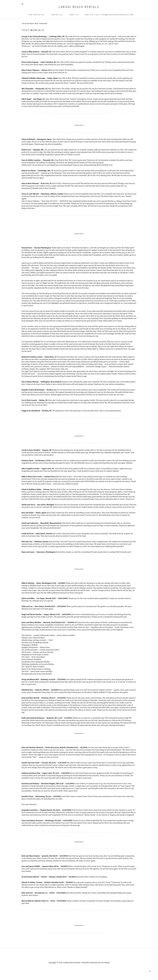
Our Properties (37, 15)
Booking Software (79, 125)
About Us (74, 15)
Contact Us (57, 15)
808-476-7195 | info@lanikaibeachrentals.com (109, 15)
